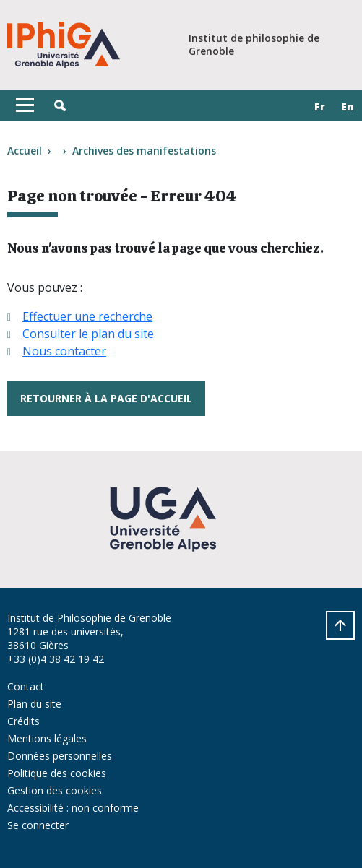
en (348, 107)
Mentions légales (47, 738)
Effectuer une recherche (87, 316)
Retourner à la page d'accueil (106, 398)
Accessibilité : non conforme (73, 808)
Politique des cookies (57, 773)
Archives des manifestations (144, 151)
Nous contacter (64, 351)
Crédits (23, 721)
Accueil (25, 151)
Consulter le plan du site (88, 334)
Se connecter (38, 825)
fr (320, 107)
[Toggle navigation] (25, 105)
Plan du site (34, 704)
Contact (26, 686)
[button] (60, 105)
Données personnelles (60, 756)
